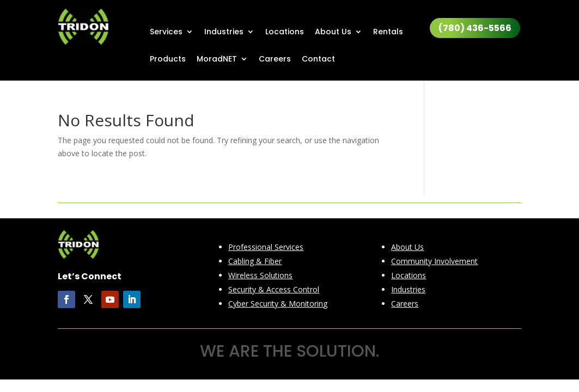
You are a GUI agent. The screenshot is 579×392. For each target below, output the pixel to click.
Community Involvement (434, 261)
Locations (285, 32)
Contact (318, 60)
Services (166, 32)
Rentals (388, 32)
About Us (333, 32)
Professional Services (266, 247)
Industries (224, 32)
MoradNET (217, 60)
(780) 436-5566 (475, 28)
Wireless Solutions (260, 275)
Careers (275, 60)
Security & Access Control (274, 289)
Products (168, 60)
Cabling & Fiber (255, 261)
